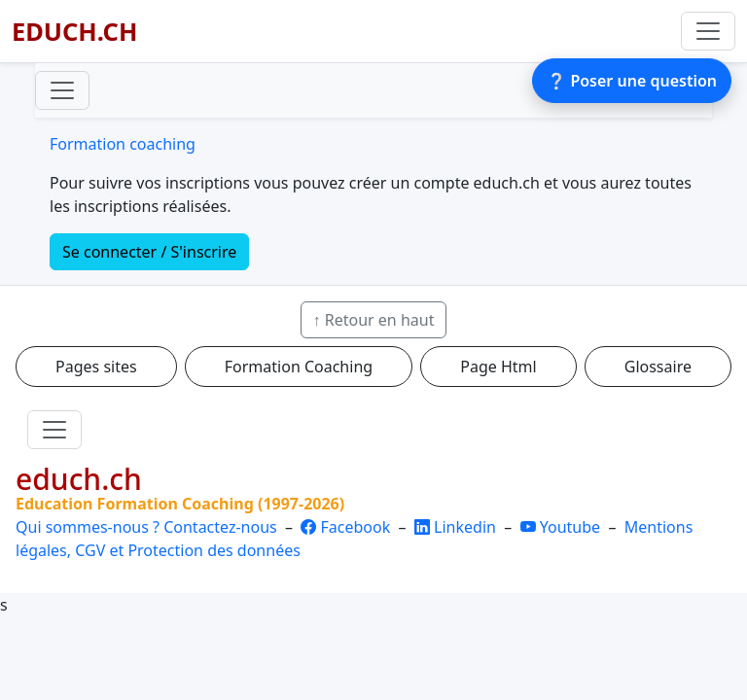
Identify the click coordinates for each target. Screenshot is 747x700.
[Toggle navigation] (62, 90)
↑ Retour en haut (374, 320)
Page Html (498, 367)
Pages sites (96, 367)
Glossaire (658, 367)
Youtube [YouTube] (563, 527)
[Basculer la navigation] (708, 31)
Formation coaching (123, 144)
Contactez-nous (220, 527)
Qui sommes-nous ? (88, 527)
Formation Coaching (299, 367)
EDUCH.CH (74, 31)
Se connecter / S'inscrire (149, 252)
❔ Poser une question (632, 81)
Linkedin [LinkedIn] (457, 527)
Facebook (347, 527)
